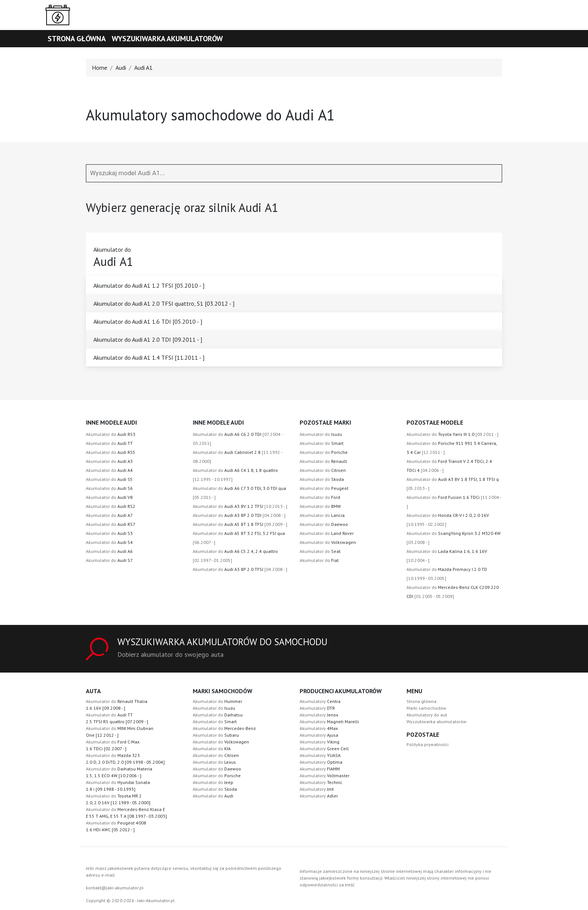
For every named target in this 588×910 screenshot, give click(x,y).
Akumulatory (320, 701)
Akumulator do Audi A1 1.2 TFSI (149, 285)
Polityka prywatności (427, 744)
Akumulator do (111, 434)
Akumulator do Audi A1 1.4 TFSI (149, 357)
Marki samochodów (426, 708)
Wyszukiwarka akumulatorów (167, 39)
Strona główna (77, 39)
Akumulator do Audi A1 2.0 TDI (148, 339)
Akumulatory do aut (427, 715)
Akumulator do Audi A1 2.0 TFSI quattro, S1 (164, 303)
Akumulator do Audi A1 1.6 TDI (148, 321)
